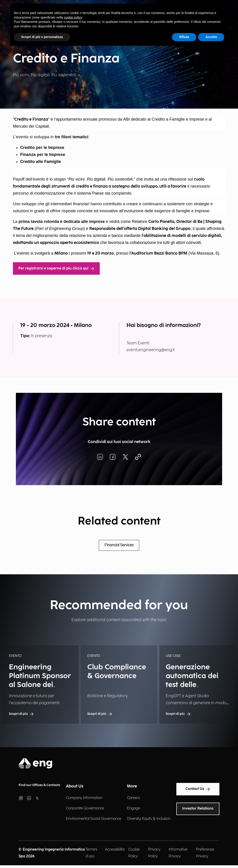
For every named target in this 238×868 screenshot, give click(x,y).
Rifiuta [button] (184, 37)
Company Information (84, 798)
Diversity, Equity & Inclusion (149, 819)
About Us (75, 786)
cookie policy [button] (73, 17)
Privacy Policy (154, 853)
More (132, 786)
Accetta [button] (211, 37)
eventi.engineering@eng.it (151, 350)
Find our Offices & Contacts (39, 785)
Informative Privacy (178, 853)
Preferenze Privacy (205, 853)
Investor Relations (198, 809)
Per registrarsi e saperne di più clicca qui (56, 268)
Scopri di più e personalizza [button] (42, 37)
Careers (133, 798)
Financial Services (119, 545)
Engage (134, 808)
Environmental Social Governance (94, 819)
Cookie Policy (134, 853)
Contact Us (198, 789)
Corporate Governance (85, 808)
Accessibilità (115, 850)
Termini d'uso (91, 853)
